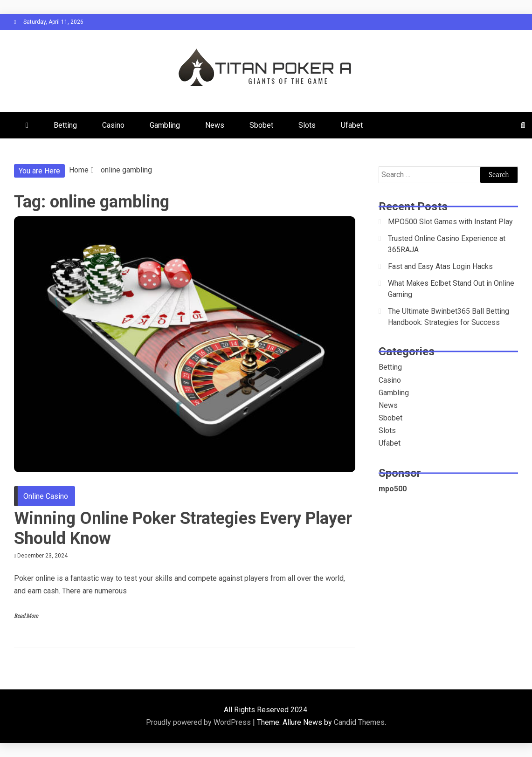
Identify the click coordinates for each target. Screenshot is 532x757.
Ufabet (352, 125)
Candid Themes (359, 722)
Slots (307, 125)
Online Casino (46, 496)
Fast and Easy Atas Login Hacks (440, 266)
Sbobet (261, 125)
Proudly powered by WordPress (199, 722)
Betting (65, 125)
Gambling (165, 125)
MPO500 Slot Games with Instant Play (450, 222)
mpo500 (393, 489)
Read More (26, 616)
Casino (113, 125)
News (215, 125)
